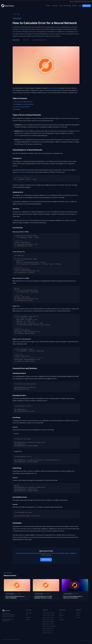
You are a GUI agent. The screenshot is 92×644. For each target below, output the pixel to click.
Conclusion (17, 109)
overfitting (17, 136)
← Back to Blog (16, 14)
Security (78, 615)
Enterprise (74, 6)
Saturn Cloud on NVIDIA (48, 622)
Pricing (28, 620)
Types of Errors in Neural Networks (23, 102)
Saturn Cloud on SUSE (48, 620)
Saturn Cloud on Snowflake (49, 626)
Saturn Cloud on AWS (48, 624)
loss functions (21, 172)
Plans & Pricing (67, 6)
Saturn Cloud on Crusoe (48, 617)
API (27, 615)
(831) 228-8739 (6, 621)
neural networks (52, 88)
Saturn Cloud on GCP (48, 631)
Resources (55, 6)
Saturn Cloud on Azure (48, 628)
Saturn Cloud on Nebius (48, 615)
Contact (78, 617)
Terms (84, 640)
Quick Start (29, 613)
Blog (60, 613)
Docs (61, 6)
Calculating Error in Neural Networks (24, 104)
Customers (62, 620)
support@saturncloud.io (8, 619)
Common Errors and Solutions (22, 107)
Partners (48, 6)
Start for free (87, 6)
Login (80, 6)
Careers (78, 613)
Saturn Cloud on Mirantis (49, 613)
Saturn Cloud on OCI (48, 633)
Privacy (88, 640)
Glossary (61, 615)
